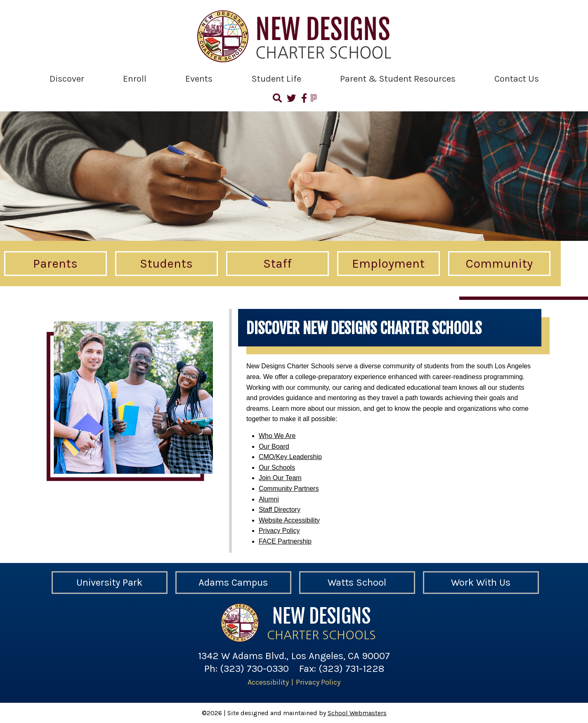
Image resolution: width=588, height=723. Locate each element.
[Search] (278, 100)
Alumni (269, 499)
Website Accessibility (289, 520)
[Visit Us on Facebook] (303, 100)
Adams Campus (233, 582)
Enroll (135, 79)
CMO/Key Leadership (290, 457)
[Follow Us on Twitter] (291, 100)
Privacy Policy (279, 531)
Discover (67, 79)
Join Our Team (280, 478)
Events (199, 79)
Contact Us (517, 79)
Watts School (357, 582)
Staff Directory (280, 510)
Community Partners (289, 489)
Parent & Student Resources (398, 79)
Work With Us (481, 582)
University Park (109, 582)
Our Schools (277, 467)
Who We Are (277, 436)
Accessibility (268, 682)
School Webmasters (357, 713)
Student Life (276, 79)
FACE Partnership (285, 541)
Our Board (274, 446)
